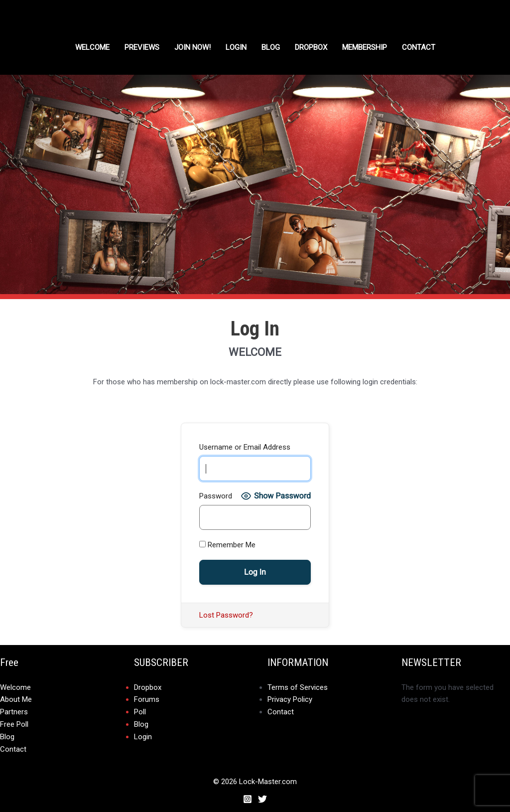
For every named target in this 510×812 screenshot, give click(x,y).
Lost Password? (226, 615)
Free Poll (14, 723)
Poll (140, 711)
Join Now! (192, 47)
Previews (142, 47)
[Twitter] (262, 797)
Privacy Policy (290, 699)
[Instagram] (248, 797)
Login (236, 47)
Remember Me (227, 545)
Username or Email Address (245, 447)
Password (216, 496)
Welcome (92, 47)
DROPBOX (311, 47)
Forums (147, 699)
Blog (271, 47)
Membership (365, 47)
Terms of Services (298, 687)
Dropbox (148, 687)
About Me (16, 699)
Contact (419, 47)
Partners (14, 711)
